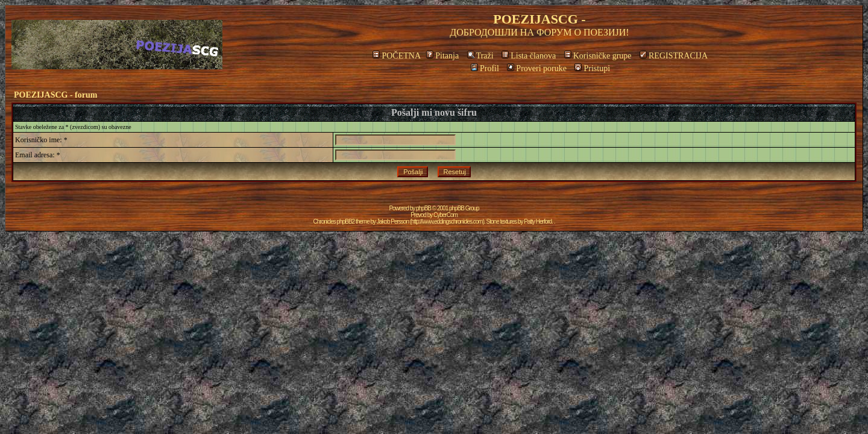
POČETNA (396, 56)
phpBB (423, 208)
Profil (485, 68)
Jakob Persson (393, 222)
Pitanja (442, 56)
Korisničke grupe (598, 56)
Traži (480, 56)
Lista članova (529, 56)
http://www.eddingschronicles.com (447, 222)
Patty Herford (538, 222)
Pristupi (592, 68)
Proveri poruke (537, 68)
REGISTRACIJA (674, 56)
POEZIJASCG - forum (55, 95)
